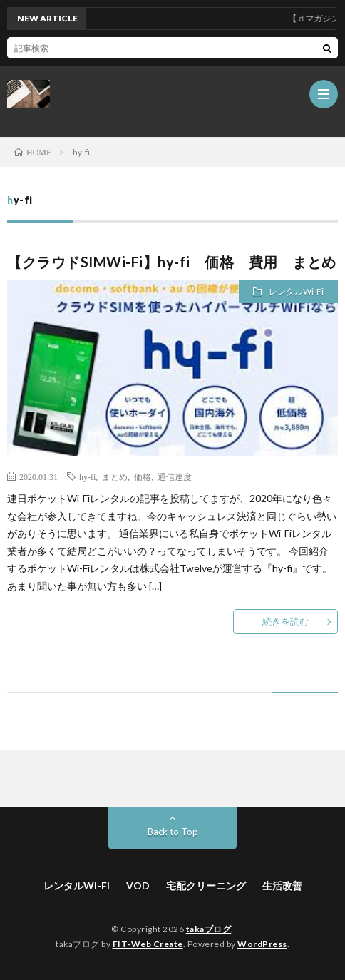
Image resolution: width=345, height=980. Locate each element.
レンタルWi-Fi (296, 291)
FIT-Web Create (148, 944)
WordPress (262, 944)
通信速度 (175, 476)
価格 (143, 476)
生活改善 (282, 885)
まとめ (115, 476)
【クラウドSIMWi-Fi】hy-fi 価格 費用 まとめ (172, 262)
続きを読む (285, 621)
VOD (138, 885)
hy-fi (87, 476)
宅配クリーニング (206, 885)
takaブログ (209, 929)
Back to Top (173, 832)
